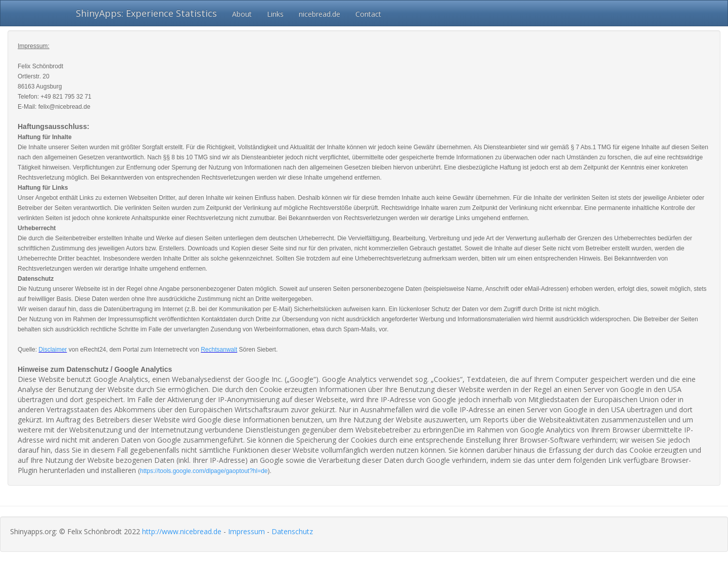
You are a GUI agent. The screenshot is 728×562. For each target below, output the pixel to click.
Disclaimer (53, 350)
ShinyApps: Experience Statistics (146, 13)
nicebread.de (320, 14)
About (242, 14)
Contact (368, 14)
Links (275, 14)
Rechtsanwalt (219, 350)
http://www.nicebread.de (182, 531)
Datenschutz (292, 531)
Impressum (246, 531)
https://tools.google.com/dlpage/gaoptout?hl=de (204, 471)
